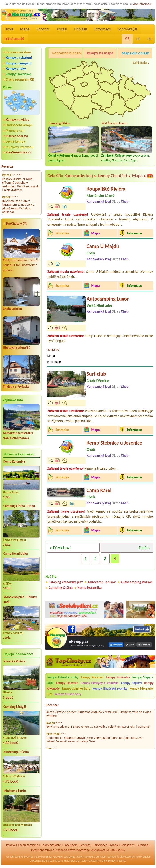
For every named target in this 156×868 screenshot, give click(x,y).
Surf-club (96, 374)
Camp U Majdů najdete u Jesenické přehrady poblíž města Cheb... (100, 274)
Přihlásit (81, 29)
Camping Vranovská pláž (66, 582)
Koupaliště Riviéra (106, 189)
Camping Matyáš (15, 707)
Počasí (62, 29)
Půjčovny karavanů (20, 147)
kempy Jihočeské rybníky (110, 688)
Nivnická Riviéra (14, 661)
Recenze (43, 29)
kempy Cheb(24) (114, 176)
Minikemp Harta (15, 791)
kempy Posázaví (92, 677)
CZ (127, 39)
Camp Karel (99, 490)
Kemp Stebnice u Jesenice (114, 443)
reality (79, 857)
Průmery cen (15, 130)
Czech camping (28, 845)
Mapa (25, 29)
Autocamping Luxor (108, 299)
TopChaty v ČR (16, 223)
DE (138, 39)
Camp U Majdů (103, 246)
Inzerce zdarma (17, 136)
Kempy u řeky (16, 68)
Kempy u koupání (19, 63)
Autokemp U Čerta (16, 752)
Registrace (128, 845)
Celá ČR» (55, 176)
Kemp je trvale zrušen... (83, 468)
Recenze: (8, 166)
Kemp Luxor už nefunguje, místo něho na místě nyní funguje (100, 338)
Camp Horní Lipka (15, 553)
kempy (11, 845)
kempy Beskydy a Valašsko (100, 683)
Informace (103, 29)
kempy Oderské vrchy (63, 677)
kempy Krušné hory (68, 694)
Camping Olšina (61, 588)
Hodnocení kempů (19, 125)
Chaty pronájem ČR (20, 79)
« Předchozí (60, 548)
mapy (49, 861)
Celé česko (140, 63)
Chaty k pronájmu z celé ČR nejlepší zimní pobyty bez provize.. (21, 250)
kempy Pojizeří (131, 683)
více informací (142, 4)
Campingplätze (51, 845)
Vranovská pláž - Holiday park (20, 599)
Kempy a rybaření (19, 58)
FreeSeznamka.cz (18, 152)
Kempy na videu (18, 120)
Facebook (70, 845)
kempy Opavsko (67, 683)
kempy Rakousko (117, 861)
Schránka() (128, 29)
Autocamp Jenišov (102, 582)
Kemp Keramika (14, 462)
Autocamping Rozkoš (137, 582)
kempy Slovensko (18, 74)
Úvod (9, 29)
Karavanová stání (18, 52)
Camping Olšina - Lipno (19, 506)
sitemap (143, 845)
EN (150, 39)
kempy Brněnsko (118, 677)
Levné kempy (15, 141)
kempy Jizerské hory (76, 688)
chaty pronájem (73, 861)
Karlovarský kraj (81, 176)
